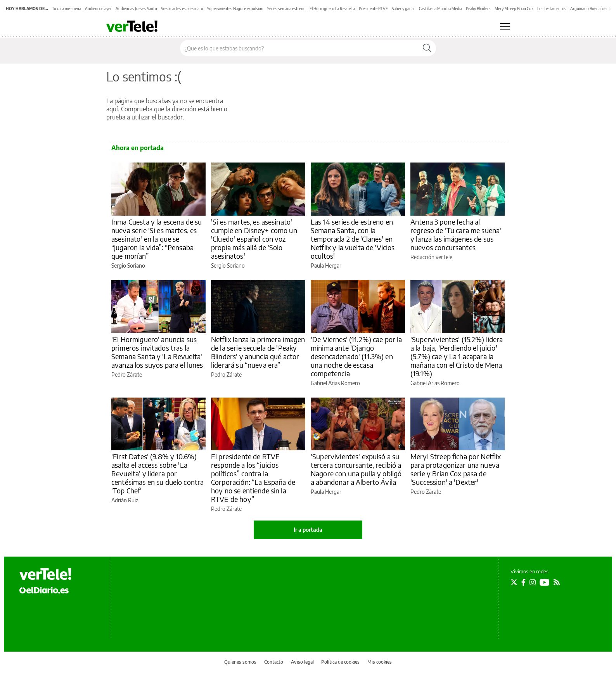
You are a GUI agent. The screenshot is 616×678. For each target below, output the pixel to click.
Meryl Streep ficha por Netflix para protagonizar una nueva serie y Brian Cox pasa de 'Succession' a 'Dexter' (456, 469)
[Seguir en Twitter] (514, 582)
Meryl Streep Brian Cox (514, 9)
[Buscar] (427, 48)
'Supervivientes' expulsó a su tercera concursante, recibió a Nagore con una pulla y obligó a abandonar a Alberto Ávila (356, 469)
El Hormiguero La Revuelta (332, 9)
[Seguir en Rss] (557, 582)
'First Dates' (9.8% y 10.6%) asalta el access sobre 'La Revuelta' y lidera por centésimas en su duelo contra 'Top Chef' (157, 473)
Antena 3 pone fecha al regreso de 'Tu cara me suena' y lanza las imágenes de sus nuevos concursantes (456, 234)
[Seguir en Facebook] (523, 582)
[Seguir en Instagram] (533, 582)
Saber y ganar (403, 9)
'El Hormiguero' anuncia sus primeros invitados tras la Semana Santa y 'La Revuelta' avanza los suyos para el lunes (157, 352)
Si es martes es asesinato (182, 9)
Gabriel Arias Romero (335, 383)
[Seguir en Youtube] (545, 582)
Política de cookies (340, 662)
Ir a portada (308, 530)
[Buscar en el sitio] (299, 48)
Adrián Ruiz (125, 500)
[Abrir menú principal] (505, 27)
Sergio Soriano (128, 265)
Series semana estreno (286, 9)
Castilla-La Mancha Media (440, 9)
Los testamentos (552, 9)
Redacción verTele (431, 257)
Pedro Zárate (127, 374)
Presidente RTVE (373, 9)
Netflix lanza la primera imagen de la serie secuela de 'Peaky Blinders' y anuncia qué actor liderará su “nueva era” (258, 352)
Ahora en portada (138, 148)
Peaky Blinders (478, 9)
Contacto (274, 662)
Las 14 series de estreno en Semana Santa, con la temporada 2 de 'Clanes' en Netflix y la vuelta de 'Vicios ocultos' (353, 239)
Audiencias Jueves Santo (136, 9)
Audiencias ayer (98, 9)
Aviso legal (302, 662)
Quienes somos (240, 662)
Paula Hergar (326, 265)
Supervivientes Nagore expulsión (235, 9)
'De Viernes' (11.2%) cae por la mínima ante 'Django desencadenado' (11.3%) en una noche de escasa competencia (356, 356)
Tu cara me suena (67, 9)
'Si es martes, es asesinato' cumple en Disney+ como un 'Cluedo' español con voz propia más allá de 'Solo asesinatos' (254, 239)
